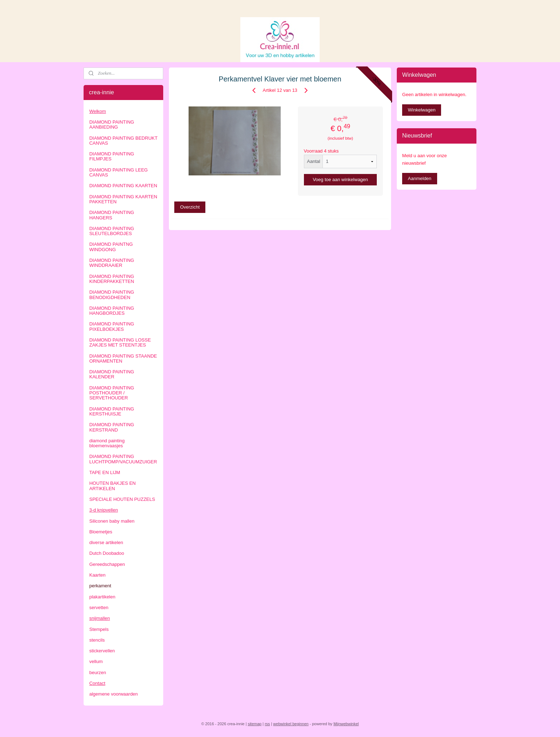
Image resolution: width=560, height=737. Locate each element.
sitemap (255, 724)
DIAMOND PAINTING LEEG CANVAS (119, 172)
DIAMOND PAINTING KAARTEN (123, 186)
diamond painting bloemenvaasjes (107, 443)
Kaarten (97, 575)
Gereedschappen (107, 564)
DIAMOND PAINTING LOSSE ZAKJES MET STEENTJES (120, 342)
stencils (97, 640)
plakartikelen (102, 597)
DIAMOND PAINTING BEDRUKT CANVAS (123, 141)
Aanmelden (420, 178)
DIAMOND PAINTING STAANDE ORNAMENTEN (123, 358)
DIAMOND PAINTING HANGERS (112, 215)
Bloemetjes (101, 532)
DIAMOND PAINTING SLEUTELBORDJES (112, 231)
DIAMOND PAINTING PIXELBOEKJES (112, 326)
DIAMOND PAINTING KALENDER (112, 374)
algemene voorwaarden (114, 694)
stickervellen (102, 651)
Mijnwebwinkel (346, 724)
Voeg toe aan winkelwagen (341, 180)
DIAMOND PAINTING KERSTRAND (112, 427)
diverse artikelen (106, 542)
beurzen (98, 673)
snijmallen (100, 618)
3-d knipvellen (104, 510)
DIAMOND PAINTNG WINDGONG (111, 247)
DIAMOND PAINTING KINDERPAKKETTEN (112, 279)
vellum (96, 661)
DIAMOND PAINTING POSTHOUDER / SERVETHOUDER (112, 393)
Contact (97, 683)
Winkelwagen (422, 110)
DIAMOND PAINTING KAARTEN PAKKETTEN (123, 199)
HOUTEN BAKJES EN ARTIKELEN (112, 486)
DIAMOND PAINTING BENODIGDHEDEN (112, 295)
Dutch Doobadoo (107, 553)
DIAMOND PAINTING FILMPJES (112, 156)
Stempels (99, 629)
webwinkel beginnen (291, 724)
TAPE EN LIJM (105, 472)
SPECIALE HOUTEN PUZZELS (122, 499)
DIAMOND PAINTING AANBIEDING (112, 125)
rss (267, 724)
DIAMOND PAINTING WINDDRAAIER (112, 263)
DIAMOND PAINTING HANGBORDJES (112, 311)
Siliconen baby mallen (112, 521)
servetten (99, 607)
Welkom (98, 111)
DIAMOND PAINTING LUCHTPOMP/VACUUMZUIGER (123, 459)
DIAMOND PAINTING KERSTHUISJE (112, 411)
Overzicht (190, 207)
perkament (100, 586)
